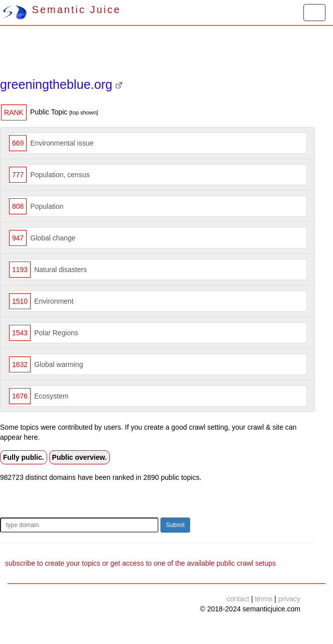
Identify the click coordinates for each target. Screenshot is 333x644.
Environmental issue (62, 143)
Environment (54, 301)
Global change (53, 238)
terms (264, 599)
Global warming (58, 364)
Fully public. (24, 457)
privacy (289, 599)
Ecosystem (51, 396)
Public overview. (79, 457)
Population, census (60, 175)
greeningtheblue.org (61, 84)
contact (238, 599)
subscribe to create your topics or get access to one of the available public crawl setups (140, 563)
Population (47, 206)
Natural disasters (60, 270)
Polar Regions (56, 333)
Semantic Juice (62, 10)
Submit (175, 525)
